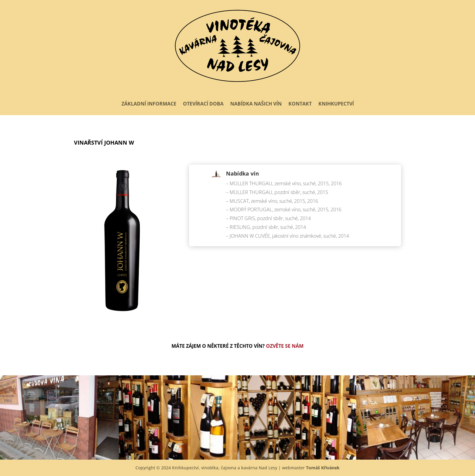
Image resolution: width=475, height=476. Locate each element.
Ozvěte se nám (285, 346)
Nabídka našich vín (256, 104)
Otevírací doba (203, 104)
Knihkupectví (336, 104)
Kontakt (300, 104)
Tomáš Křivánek (323, 468)
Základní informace (149, 104)
